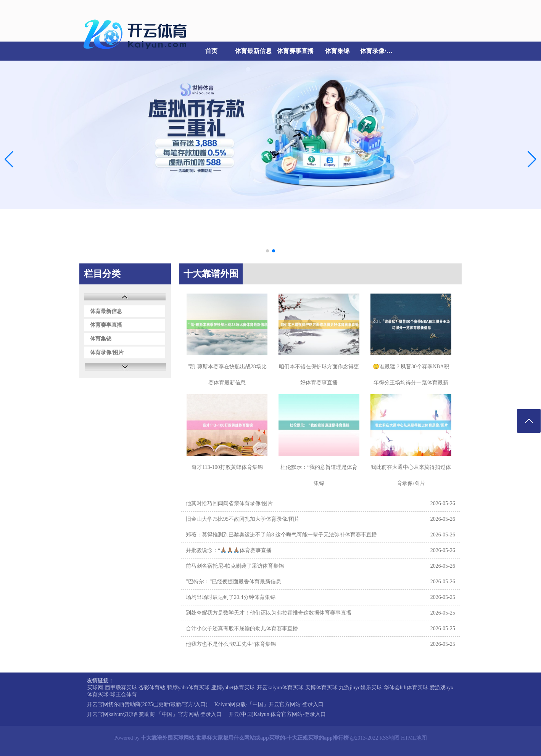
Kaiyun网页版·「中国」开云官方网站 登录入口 (269, 704)
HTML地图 (414, 738)
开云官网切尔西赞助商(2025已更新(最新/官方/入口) (147, 704)
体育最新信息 (253, 51)
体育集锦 (337, 51)
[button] (532, 159)
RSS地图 (389, 738)
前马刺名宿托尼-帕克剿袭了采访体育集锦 (235, 566)
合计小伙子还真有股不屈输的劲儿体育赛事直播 (242, 628)
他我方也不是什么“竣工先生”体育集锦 (231, 644)
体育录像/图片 (379, 51)
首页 (211, 51)
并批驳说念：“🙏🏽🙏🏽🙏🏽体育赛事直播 (229, 550)
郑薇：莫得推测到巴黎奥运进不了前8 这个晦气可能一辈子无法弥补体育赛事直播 (281, 535)
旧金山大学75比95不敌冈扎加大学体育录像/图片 (243, 519)
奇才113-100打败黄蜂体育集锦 (227, 467)
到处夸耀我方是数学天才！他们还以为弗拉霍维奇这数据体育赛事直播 (269, 613)
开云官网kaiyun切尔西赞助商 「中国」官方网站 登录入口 (154, 714)
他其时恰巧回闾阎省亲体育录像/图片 (229, 503)
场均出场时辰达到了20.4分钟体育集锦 (231, 597)
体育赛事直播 (295, 51)
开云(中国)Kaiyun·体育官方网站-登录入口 (277, 714)
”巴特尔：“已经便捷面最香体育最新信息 (233, 582)
